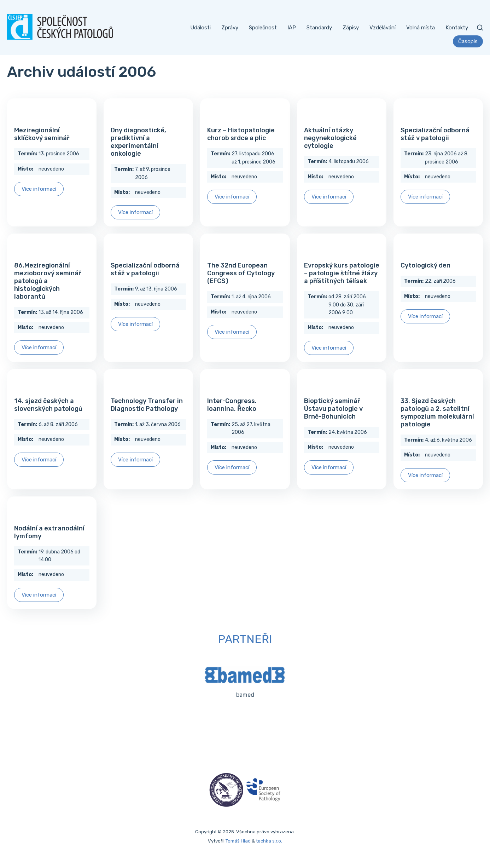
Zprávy (230, 28)
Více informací (39, 189)
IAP (292, 28)
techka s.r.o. (269, 841)
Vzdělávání (383, 28)
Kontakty (457, 28)
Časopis (468, 41)
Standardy (319, 28)
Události (200, 28)
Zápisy (351, 28)
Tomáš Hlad (238, 841)
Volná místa (421, 28)
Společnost (263, 28)
